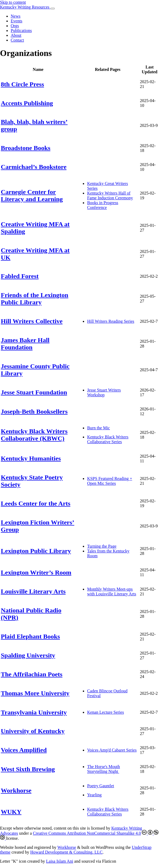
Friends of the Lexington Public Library (35, 299)
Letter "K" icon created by (23, 861)
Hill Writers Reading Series (111, 321)
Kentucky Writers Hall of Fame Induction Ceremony (110, 195)
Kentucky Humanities (31, 458)
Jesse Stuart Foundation (34, 392)
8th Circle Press (22, 84)
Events (17, 21)
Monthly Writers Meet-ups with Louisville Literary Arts (112, 592)
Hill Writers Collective (32, 321)
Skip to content (13, 2)
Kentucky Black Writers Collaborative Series (108, 439)
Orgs (15, 26)
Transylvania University (34, 712)
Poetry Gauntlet (101, 786)
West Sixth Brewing (28, 769)
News (15, 16)
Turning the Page (102, 546)
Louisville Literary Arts (33, 591)
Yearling (94, 795)
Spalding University (28, 655)
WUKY (11, 812)
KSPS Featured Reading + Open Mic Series (110, 481)
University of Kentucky (33, 731)
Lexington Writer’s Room (36, 572)
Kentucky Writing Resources (25, 7)
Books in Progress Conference (103, 205)
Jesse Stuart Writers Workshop (104, 392)
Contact (17, 40)
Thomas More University (35, 693)
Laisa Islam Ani (60, 861)
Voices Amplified (24, 750)
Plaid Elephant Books (30, 636)
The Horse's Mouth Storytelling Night (104, 769)
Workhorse (16, 790)
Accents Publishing (27, 103)
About (16, 35)
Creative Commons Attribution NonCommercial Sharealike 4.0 (87, 833)
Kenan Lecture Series (106, 712)
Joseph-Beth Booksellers (34, 411)
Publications (21, 31)
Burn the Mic (98, 428)
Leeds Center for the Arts (36, 503)
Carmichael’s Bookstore (34, 167)
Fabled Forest (20, 276)
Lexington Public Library (36, 551)
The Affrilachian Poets (32, 674)
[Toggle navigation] (53, 9)
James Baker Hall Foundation (25, 344)
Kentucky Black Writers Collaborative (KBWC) (34, 435)
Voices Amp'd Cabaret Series (112, 750)
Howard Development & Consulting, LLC (66, 852)
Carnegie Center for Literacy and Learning (32, 195)
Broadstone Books (26, 148)
